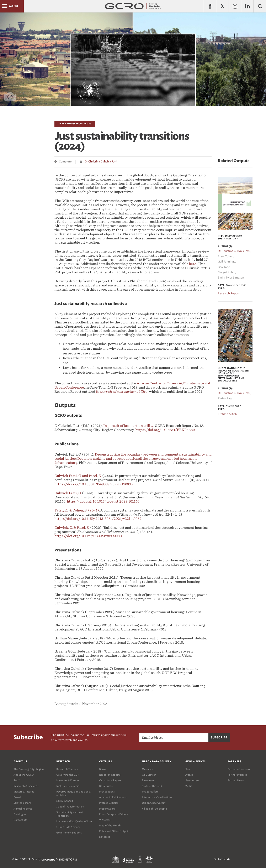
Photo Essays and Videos (114, 814)
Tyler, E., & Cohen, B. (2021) (77, 510)
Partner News (236, 780)
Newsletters (192, 780)
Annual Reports (23, 809)
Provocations (107, 792)
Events (189, 775)
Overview (148, 769)
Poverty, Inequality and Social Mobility (74, 793)
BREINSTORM (68, 860)
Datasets (105, 837)
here (193, 264)
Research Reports (110, 775)
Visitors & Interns (24, 792)
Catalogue (20, 814)
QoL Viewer (149, 775)
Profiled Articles (109, 803)
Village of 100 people (154, 809)
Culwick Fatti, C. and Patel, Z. (78, 476)
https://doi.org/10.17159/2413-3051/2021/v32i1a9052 (98, 519)
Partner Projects (237, 775)
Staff (17, 780)
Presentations (107, 809)
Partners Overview (239, 769)
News (188, 769)
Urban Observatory (154, 803)
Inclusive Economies (68, 786)
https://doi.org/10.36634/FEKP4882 (165, 430)
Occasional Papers (110, 780)
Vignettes (105, 820)
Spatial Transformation (70, 807)
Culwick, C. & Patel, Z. (72, 528)
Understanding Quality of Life (74, 821)
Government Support (69, 833)
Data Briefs (106, 786)
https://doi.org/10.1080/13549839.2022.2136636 (94, 484)
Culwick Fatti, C (68, 493)
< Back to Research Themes (75, 124)
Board (17, 797)
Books (103, 769)
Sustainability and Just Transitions (70, 814)
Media (188, 786)
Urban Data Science (68, 827)
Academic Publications (113, 797)
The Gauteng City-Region (29, 769)
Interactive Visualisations (157, 797)
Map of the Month (110, 825)
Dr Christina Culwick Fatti (101, 162)
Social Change (65, 801)
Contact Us (20, 820)
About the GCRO (24, 775)
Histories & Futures (68, 780)
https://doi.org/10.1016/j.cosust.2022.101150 (103, 501)
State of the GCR (152, 786)
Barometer (148, 780)
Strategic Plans (22, 803)
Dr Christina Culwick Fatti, (234, 251)
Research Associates (26, 786)
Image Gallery (150, 792)
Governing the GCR (68, 775)
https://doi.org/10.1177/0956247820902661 (90, 536)
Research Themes (67, 769)
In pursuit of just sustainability (128, 426)
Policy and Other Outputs (114, 831)
